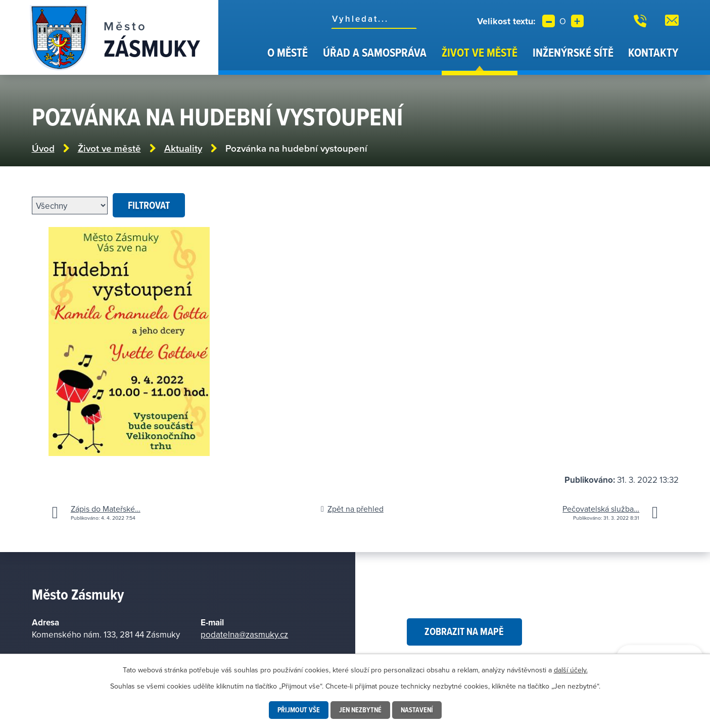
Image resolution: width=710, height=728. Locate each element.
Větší (577, 21)
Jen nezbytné (360, 710)
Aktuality (183, 148)
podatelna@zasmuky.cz (244, 634)
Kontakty (653, 52)
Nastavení (417, 710)
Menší (549, 21)
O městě (288, 52)
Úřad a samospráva (375, 52)
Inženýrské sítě (573, 52)
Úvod (247, 60)
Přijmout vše (299, 710)
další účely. (571, 670)
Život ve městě (480, 52)
